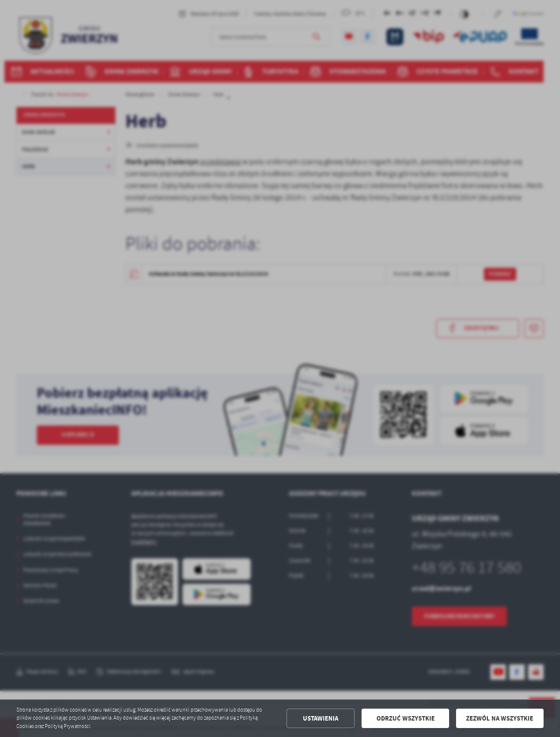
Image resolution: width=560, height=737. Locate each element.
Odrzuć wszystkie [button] (406, 718)
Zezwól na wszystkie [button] (500, 718)
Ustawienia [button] (321, 718)
